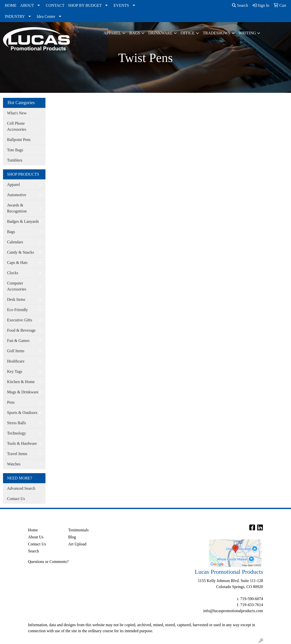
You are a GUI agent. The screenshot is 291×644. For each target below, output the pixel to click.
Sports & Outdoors (22, 413)
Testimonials (78, 530)
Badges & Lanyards (23, 221)
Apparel (112, 33)
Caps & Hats (17, 263)
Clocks (13, 273)
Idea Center (46, 16)
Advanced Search (21, 488)
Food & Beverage (21, 330)
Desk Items (16, 299)
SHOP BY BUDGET (85, 5)
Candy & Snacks (21, 252)
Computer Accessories (17, 286)
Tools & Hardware (22, 443)
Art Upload (77, 544)
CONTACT (55, 5)
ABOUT (27, 5)
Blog (72, 537)
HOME (11, 5)
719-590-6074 (252, 599)
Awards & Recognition (17, 208)
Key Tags (15, 371)
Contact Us (16, 499)
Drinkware (160, 33)
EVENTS (121, 5)
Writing (247, 33)
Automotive (17, 195)
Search (240, 5)
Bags (135, 33)
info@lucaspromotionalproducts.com (233, 611)
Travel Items (17, 454)
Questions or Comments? (48, 562)
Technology (16, 433)
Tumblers (15, 160)
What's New (17, 113)
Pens (11, 402)
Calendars (15, 242)
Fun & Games (18, 341)
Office (188, 33)
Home (33, 530)
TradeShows (217, 33)
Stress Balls (16, 423)
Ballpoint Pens (19, 140)
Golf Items (16, 351)
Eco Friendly (17, 310)
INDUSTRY (15, 16)
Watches (14, 464)
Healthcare (16, 361)
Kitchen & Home (21, 382)
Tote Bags (15, 150)
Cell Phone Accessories (17, 126)
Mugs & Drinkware (23, 392)
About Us (36, 537)
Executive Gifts (20, 320)
